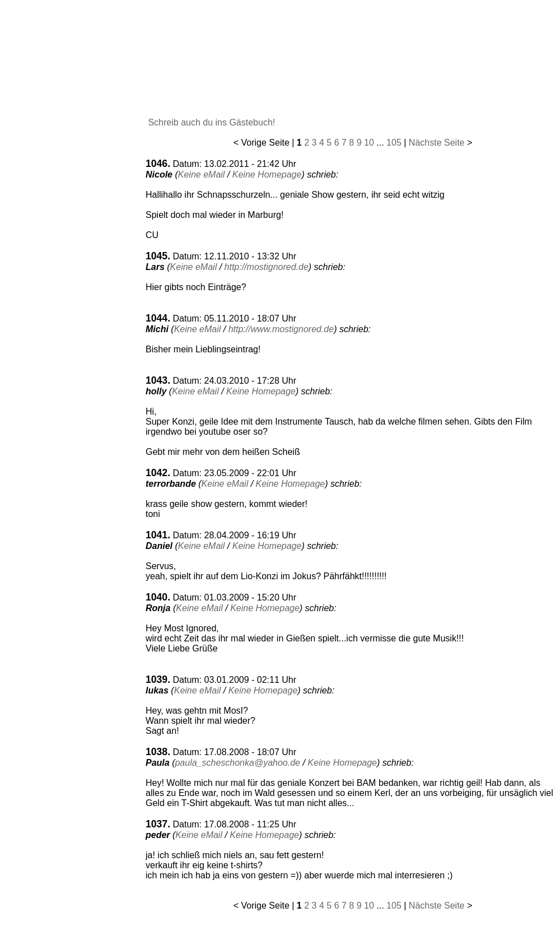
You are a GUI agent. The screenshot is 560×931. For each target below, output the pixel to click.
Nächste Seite (437, 143)
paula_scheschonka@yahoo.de (237, 763)
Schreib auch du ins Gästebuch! (210, 122)
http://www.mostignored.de (281, 329)
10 (369, 143)
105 (394, 143)
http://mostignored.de (267, 267)
